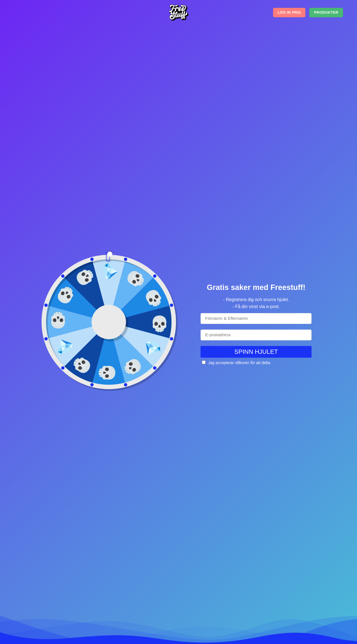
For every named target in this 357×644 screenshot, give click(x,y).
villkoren (242, 363)
